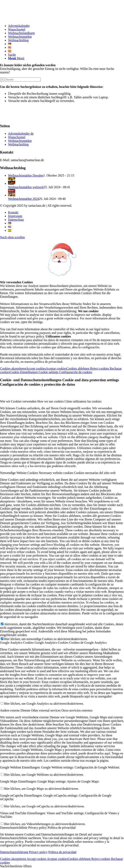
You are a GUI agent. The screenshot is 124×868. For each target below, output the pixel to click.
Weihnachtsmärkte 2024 (24, 199)
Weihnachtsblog (18, 144)
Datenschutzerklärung (14, 852)
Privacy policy (38, 852)
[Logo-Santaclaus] (30, 19)
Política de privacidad (62, 852)
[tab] (62, 401)
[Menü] (16, 58)
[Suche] (12, 55)
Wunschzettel (17, 137)
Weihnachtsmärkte (20, 141)
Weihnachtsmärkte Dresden (26, 175)
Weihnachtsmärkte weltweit (26, 187)
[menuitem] (66, 26)
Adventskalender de (21, 134)
